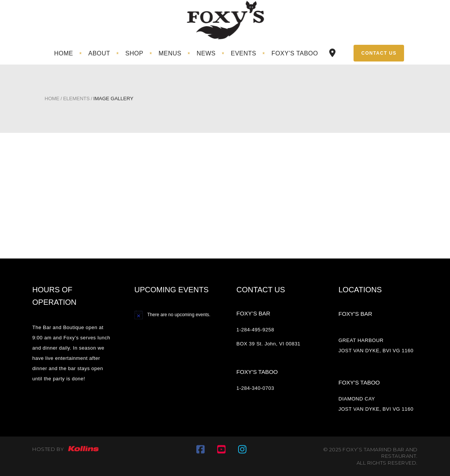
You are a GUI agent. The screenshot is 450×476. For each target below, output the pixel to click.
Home (52, 99)
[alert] (174, 315)
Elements (76, 99)
